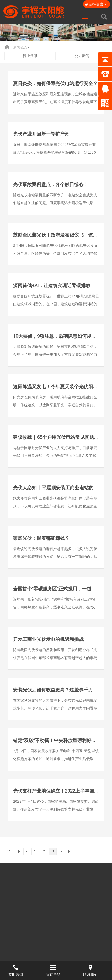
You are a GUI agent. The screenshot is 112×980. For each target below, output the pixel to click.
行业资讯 (30, 56)
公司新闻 (82, 56)
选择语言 (96, 4)
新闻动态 (20, 47)
